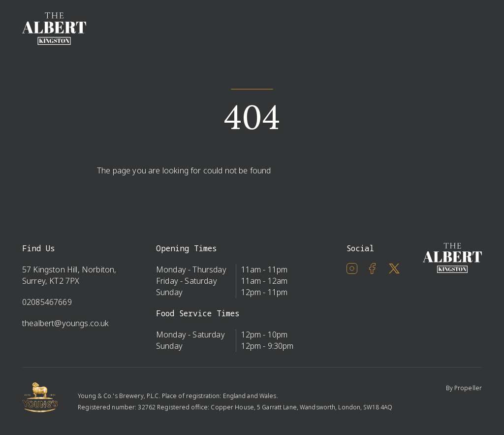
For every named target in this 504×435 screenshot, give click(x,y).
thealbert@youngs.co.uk (66, 323)
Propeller (468, 388)
